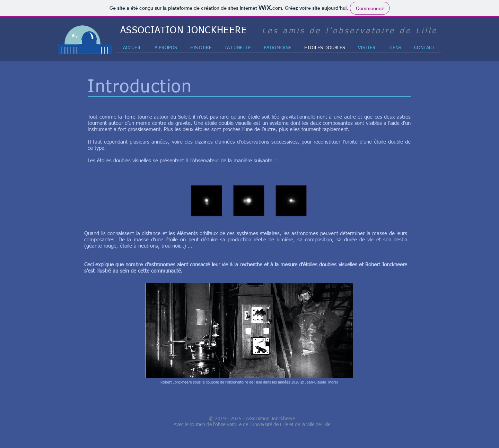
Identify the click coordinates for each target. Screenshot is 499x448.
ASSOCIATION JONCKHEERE (184, 31)
